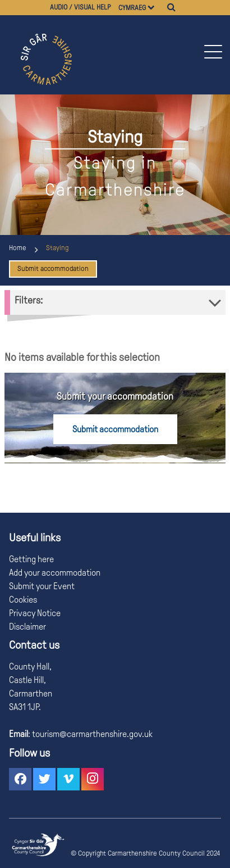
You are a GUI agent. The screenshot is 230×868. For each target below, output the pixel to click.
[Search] (171, 7)
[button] (213, 52)
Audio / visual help (81, 7)
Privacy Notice (35, 613)
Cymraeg (132, 8)
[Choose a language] (156, 8)
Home (18, 248)
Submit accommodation (53, 269)
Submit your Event (42, 586)
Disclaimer (27, 627)
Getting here (31, 559)
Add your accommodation (55, 573)
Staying (57, 248)
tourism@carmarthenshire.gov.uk (91, 734)
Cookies (23, 600)
